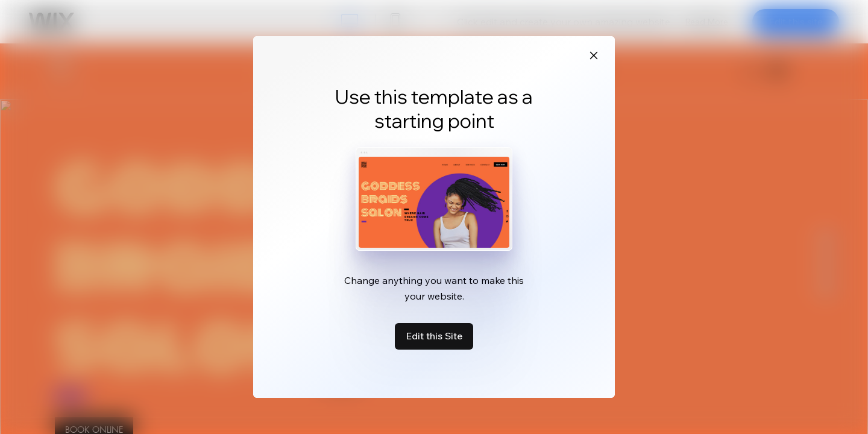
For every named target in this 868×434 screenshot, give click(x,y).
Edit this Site (434, 336)
